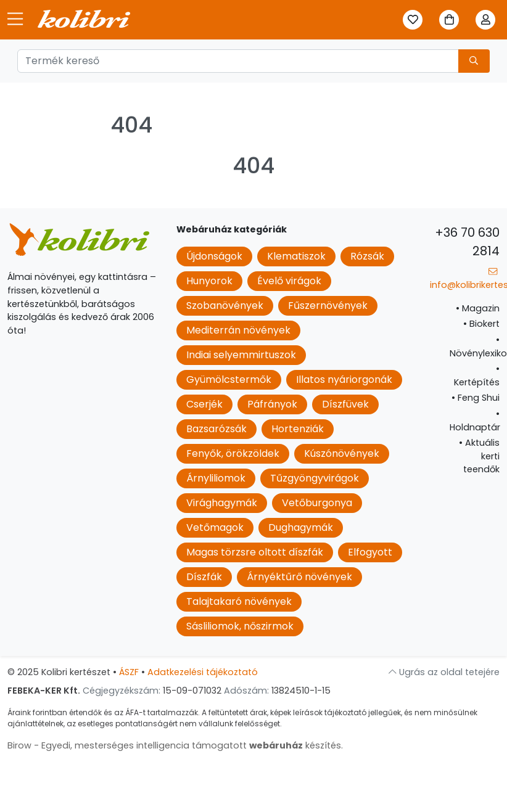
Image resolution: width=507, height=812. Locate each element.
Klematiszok (296, 256)
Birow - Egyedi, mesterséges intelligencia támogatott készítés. (175, 745)
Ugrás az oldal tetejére (444, 672)
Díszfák (204, 577)
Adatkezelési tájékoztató (203, 672)
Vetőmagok (215, 527)
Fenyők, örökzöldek (233, 453)
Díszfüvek (345, 404)
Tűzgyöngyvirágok (315, 478)
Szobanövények (225, 306)
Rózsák (367, 256)
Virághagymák (222, 503)
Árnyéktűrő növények (299, 577)
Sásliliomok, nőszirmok (240, 626)
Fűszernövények (328, 306)
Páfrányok (272, 404)
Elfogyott (370, 552)
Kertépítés (477, 375)
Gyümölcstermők (229, 379)
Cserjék (204, 404)
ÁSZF (129, 672)
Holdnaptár (475, 420)
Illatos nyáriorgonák (344, 379)
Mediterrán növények (238, 330)
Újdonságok (214, 256)
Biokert (481, 324)
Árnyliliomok (216, 478)
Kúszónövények (342, 453)
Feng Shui (476, 398)
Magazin (478, 308)
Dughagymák (301, 527)
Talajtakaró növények (239, 601)
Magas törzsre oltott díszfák (255, 552)
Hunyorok (209, 281)
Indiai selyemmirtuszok (241, 355)
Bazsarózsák (216, 429)
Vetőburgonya (317, 503)
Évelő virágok (289, 281)
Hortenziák (298, 429)
